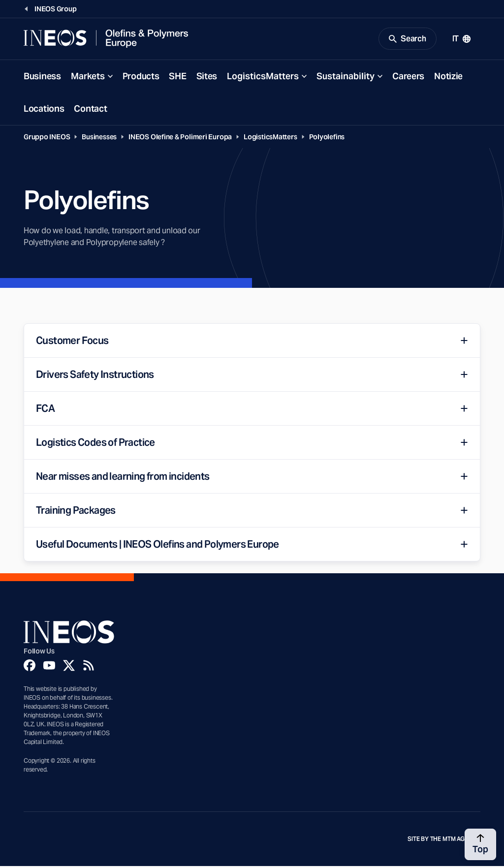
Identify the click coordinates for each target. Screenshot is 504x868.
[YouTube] (49, 667)
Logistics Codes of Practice (95, 444)
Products (141, 78)
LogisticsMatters (263, 78)
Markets (88, 78)
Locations (44, 110)
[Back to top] (480, 844)
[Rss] (89, 667)
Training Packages (76, 512)
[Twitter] (69, 667)
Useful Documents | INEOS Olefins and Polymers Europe (157, 546)
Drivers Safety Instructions (95, 376)
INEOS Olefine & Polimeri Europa (180, 139)
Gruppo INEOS (47, 139)
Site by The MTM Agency (444, 841)
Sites (207, 78)
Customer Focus (72, 342)
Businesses (99, 139)
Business (42, 78)
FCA (45, 410)
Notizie (448, 78)
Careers (408, 78)
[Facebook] (30, 667)
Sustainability (346, 78)
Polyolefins (327, 139)
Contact (90, 110)
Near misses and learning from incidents (123, 478)
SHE (177, 78)
